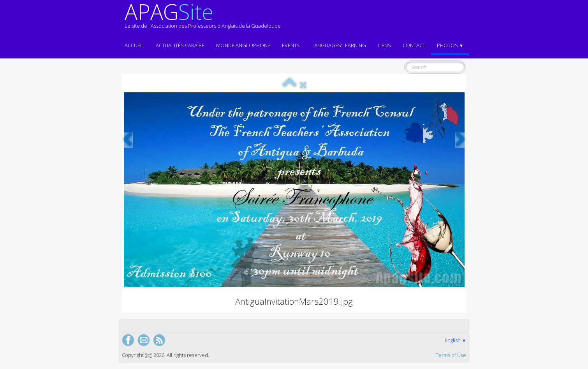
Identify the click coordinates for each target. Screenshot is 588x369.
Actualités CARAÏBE (180, 45)
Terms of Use (451, 355)
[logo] (203, 19)
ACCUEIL (134, 45)
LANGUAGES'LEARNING (339, 45)
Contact (414, 45)
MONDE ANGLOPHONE (243, 45)
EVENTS (291, 45)
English (455, 340)
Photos (450, 45)
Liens (384, 45)
